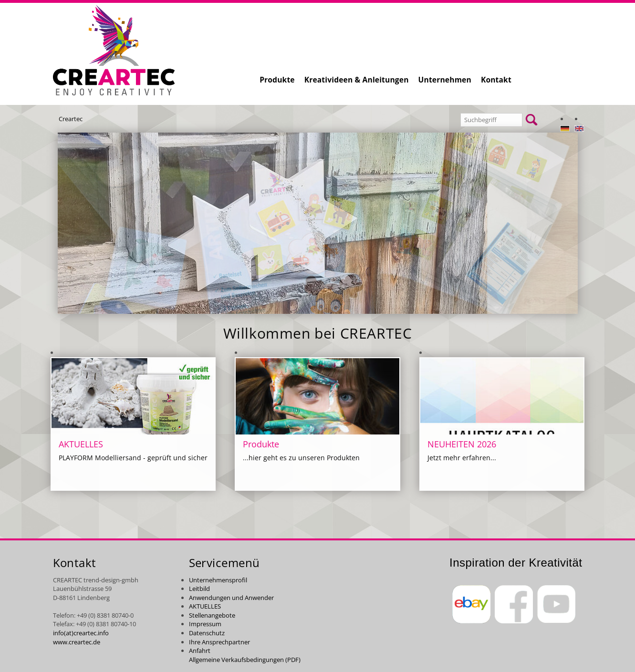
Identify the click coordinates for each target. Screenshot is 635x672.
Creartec (71, 119)
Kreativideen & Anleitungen (357, 80)
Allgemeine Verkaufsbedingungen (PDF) (245, 660)
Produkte (277, 80)
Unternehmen (445, 80)
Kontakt (496, 80)
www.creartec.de (77, 642)
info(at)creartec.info (81, 633)
